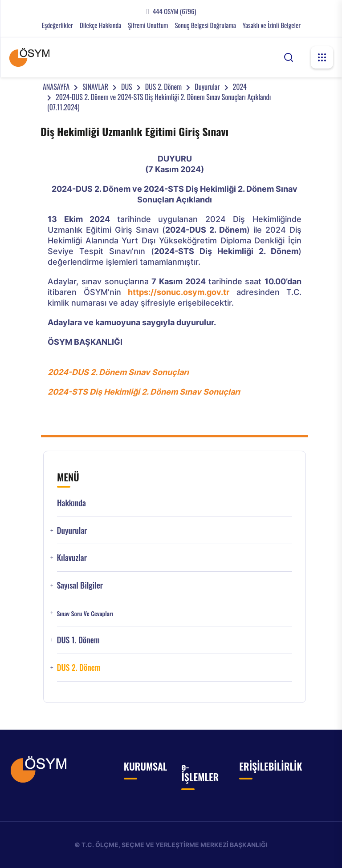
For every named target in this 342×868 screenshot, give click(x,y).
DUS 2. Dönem (164, 87)
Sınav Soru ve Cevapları (85, 614)
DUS (127, 87)
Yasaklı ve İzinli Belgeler (272, 25)
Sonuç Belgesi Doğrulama (205, 25)
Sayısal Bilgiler (80, 585)
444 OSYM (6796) (174, 11)
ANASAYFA (56, 87)
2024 (240, 87)
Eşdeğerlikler (57, 25)
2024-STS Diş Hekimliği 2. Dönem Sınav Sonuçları (144, 392)
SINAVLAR (95, 87)
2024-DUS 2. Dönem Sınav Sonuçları (118, 372)
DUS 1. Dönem (78, 640)
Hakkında (71, 503)
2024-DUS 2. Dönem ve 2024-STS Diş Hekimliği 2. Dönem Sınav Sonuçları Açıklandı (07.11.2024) (159, 102)
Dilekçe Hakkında (100, 25)
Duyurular (207, 87)
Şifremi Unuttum (148, 25)
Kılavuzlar (72, 558)
